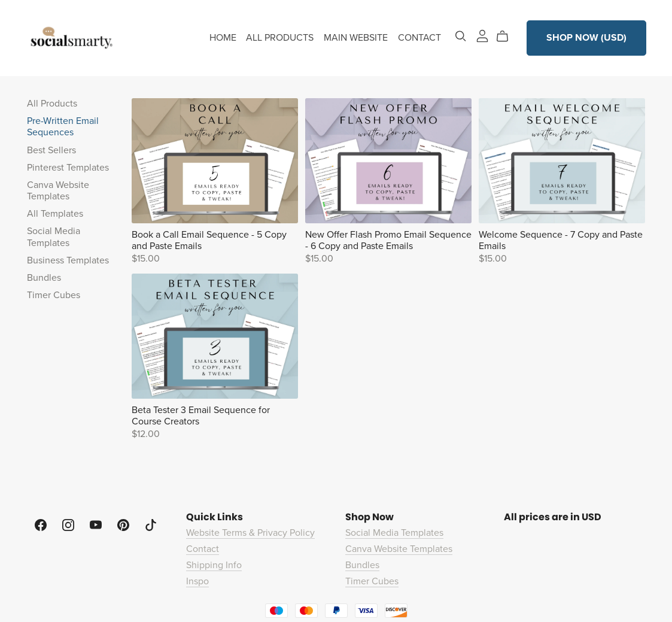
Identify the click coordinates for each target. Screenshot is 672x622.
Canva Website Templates (58, 191)
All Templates (55, 214)
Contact (203, 549)
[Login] (482, 35)
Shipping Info (214, 565)
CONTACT (419, 38)
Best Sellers (51, 150)
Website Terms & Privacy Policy (250, 533)
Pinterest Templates (68, 168)
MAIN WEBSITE (356, 38)
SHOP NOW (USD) (586, 38)
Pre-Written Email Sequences (63, 127)
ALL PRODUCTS (280, 38)
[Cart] (507, 37)
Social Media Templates (54, 237)
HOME (223, 38)
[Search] (461, 36)
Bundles (44, 278)
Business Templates (68, 260)
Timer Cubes (54, 295)
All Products (52, 104)
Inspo (197, 581)
